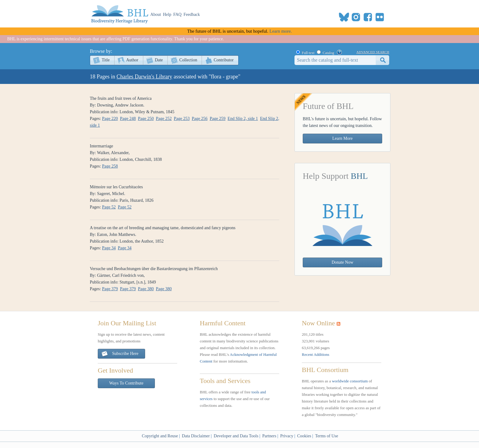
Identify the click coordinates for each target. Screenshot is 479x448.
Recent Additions (316, 354)
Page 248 (128, 119)
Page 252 (164, 119)
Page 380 (146, 289)
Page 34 (109, 248)
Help (167, 14)
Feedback (192, 14)
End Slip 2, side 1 (243, 119)
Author (132, 60)
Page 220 (110, 119)
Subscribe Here (120, 354)
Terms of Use (326, 436)
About (156, 14)
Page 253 (182, 119)
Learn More (342, 138)
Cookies (304, 436)
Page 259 (218, 119)
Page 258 (110, 166)
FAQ (177, 14)
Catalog (328, 53)
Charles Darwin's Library (144, 77)
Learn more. (281, 31)
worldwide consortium (350, 381)
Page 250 (146, 119)
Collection (188, 60)
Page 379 (110, 289)
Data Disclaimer (196, 436)
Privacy (287, 436)
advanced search (373, 52)
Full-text (308, 53)
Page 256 (200, 119)
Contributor (223, 60)
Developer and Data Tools (236, 436)
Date (159, 60)
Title (106, 60)
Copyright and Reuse (160, 436)
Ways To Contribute (126, 383)
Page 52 (109, 207)
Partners (269, 436)
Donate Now (342, 262)
